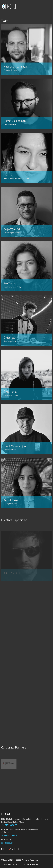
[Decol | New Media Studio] (9, 7)
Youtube (11, 864)
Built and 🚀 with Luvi (10, 849)
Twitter (26, 864)
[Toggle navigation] (48, 7)
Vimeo (4, 864)
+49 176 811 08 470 (9, 835)
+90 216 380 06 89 (9, 825)
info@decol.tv (7, 843)
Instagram (34, 864)
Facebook (19, 864)
